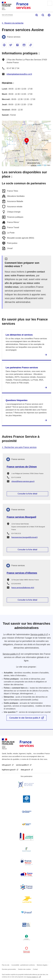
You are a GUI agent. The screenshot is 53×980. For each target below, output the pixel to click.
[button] (27, 141)
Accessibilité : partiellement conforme (23, 965)
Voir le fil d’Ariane (7, 15)
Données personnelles (9, 969)
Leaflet (39, 165)
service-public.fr (23, 765)
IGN (45, 165)
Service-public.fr (38, 635)
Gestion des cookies (24, 969)
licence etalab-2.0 (33, 977)
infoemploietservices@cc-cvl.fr (19, 74)
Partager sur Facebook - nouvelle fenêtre (4, 45)
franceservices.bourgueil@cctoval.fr (24, 537)
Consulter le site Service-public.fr (25, 718)
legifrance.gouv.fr (9, 770)
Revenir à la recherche (14, 23)
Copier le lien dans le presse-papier (31, 45)
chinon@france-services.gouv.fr (23, 481)
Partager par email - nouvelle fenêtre (24, 45)
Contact (35, 969)
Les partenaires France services (22, 368)
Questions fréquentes (17, 400)
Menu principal (50, 3)
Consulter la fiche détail (27, 494)
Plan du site (6, 965)
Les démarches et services (19, 335)
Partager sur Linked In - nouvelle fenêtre (17, 45)
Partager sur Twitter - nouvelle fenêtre (11, 45)
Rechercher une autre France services (20, 447)
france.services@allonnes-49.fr (23, 588)
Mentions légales (42, 965)
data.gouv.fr (26, 770)
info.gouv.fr (7, 765)
